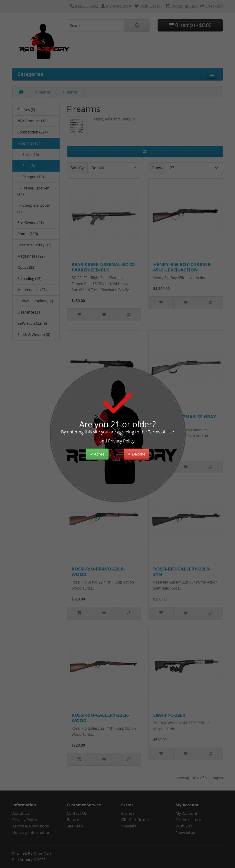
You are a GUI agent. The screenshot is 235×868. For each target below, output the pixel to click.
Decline (137, 454)
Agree (97, 454)
